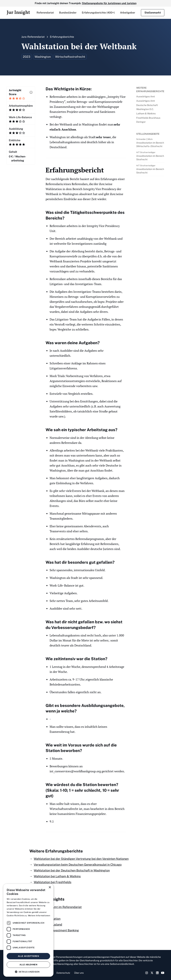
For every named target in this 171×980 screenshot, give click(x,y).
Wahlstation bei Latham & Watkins (57, 876)
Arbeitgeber (128, 13)
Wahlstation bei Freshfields (53, 882)
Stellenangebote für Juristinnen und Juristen (109, 3)
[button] (45, 13)
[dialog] (28, 930)
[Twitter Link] (152, 973)
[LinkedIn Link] (157, 973)
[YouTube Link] (163, 973)
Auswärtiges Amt (146, 96)
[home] (18, 13)
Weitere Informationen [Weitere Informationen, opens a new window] (39, 916)
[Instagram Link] (147, 973)
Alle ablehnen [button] (28, 965)
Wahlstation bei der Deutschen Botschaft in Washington (72, 870)
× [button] (50, 887)
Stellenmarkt (153, 13)
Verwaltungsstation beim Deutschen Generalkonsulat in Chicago (78, 865)
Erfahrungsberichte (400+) (98, 13)
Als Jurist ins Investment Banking (56, 930)
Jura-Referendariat (33, 37)
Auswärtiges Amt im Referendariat (58, 907)
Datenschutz (63, 973)
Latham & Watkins (146, 114)
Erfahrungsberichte (62, 37)
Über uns (79, 973)
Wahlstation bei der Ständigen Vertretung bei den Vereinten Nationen (81, 859)
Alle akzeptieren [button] (28, 956)
